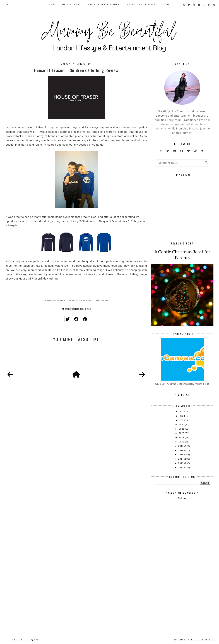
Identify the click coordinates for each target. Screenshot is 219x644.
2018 (182, 442)
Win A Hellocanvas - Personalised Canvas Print (182, 384)
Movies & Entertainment (104, 4)
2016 (181, 450)
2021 (182, 429)
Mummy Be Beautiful (17, 640)
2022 (182, 424)
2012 (181, 467)
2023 (182, 420)
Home (52, 4)
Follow (182, 498)
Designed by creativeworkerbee (194, 640)
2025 (182, 412)
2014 (181, 459)
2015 (181, 455)
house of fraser (85, 309)
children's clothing (72, 309)
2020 (182, 433)
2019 (182, 437)
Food (167, 4)
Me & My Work (72, 4)
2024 (182, 416)
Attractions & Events (142, 4)
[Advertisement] (187, 532)
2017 (181, 446)
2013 (181, 463)
